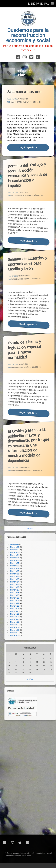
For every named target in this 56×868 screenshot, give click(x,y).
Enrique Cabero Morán (22, 277)
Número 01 (33, 471)
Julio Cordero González (22, 194)
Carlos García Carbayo (20, 102)
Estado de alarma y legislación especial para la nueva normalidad (23, 342)
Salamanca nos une (24, 92)
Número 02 (32, 280)
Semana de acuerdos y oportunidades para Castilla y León (24, 257)
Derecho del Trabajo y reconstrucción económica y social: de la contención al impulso (24, 166)
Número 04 (36, 102)
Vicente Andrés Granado (22, 470)
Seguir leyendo (34, 148)
